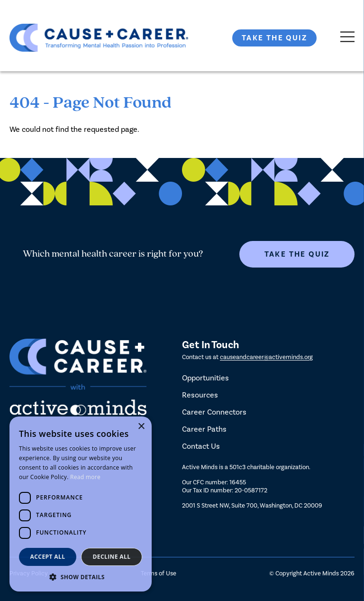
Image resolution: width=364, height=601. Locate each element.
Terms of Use (159, 573)
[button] (81, 577)
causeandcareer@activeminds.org (266, 357)
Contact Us (201, 446)
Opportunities (205, 378)
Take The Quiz (274, 38)
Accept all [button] (48, 557)
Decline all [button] (112, 557)
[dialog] (81, 504)
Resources (200, 395)
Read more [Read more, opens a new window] (85, 477)
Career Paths (204, 429)
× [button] (141, 427)
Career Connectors (214, 412)
